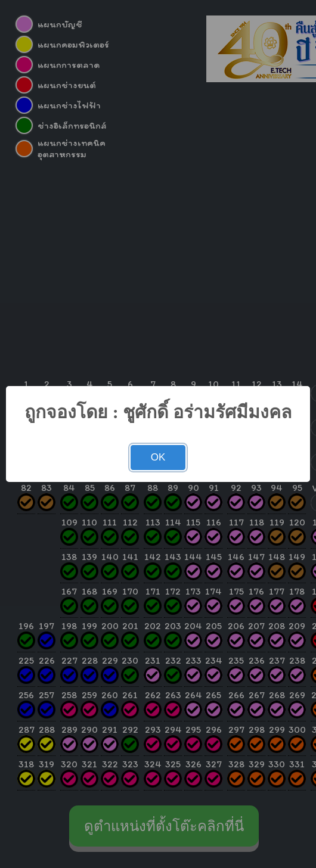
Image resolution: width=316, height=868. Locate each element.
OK (158, 457)
